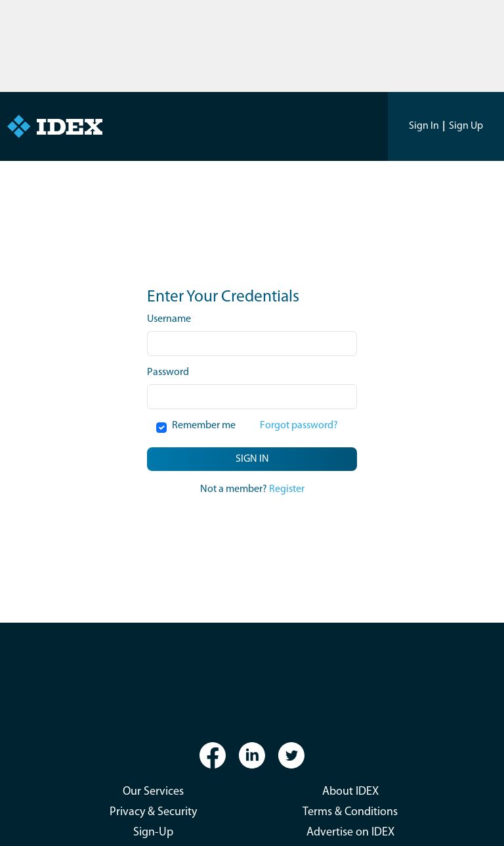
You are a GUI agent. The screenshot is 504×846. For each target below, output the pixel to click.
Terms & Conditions (350, 812)
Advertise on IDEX (350, 833)
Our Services (153, 792)
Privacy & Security (153, 812)
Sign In (424, 126)
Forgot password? (299, 426)
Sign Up (466, 126)
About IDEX (350, 792)
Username (169, 319)
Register (287, 489)
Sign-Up (153, 833)
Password (168, 372)
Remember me (204, 426)
